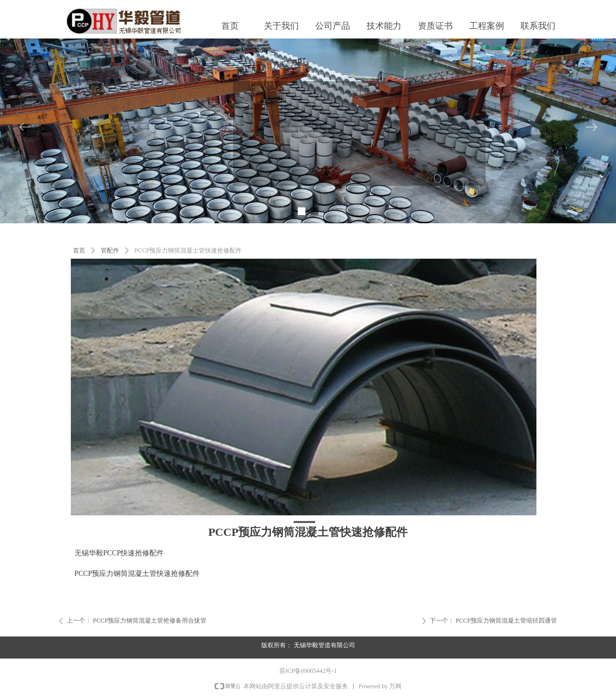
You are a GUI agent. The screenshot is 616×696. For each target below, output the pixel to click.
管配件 (110, 250)
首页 (79, 250)
